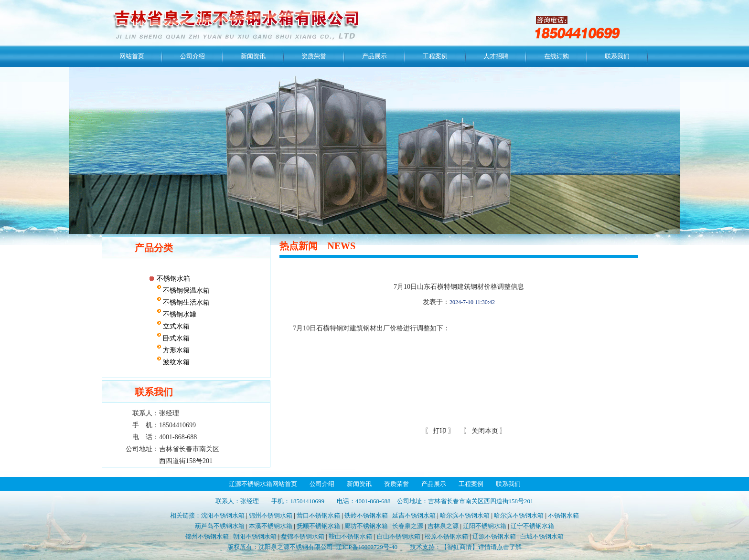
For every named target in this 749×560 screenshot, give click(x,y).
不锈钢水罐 (179, 314)
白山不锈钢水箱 (399, 536)
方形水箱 (176, 350)
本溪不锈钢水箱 (271, 526)
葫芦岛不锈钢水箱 (220, 526)
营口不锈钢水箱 (318, 515)
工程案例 (435, 56)
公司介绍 (193, 56)
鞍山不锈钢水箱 (350, 536)
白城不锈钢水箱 (542, 536)
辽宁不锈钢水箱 (532, 526)
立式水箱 (176, 326)
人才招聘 (496, 56)
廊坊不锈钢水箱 (366, 526)
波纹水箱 (176, 362)
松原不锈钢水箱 (446, 536)
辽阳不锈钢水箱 (485, 526)
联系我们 (617, 56)
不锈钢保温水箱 (186, 291)
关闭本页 (485, 431)
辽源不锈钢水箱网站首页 (263, 484)
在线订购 (556, 56)
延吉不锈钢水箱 (414, 515)
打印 (439, 431)
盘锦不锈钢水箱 (303, 536)
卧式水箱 (176, 338)
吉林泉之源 (443, 526)
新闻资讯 (253, 56)
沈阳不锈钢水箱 (223, 515)
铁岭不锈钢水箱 (366, 515)
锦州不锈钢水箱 (271, 515)
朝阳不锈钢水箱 (255, 536)
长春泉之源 (408, 526)
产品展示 (374, 56)
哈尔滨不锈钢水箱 (465, 515)
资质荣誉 (314, 56)
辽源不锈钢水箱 (494, 536)
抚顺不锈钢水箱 (318, 526)
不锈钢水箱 (173, 279)
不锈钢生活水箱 (186, 302)
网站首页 (132, 56)
